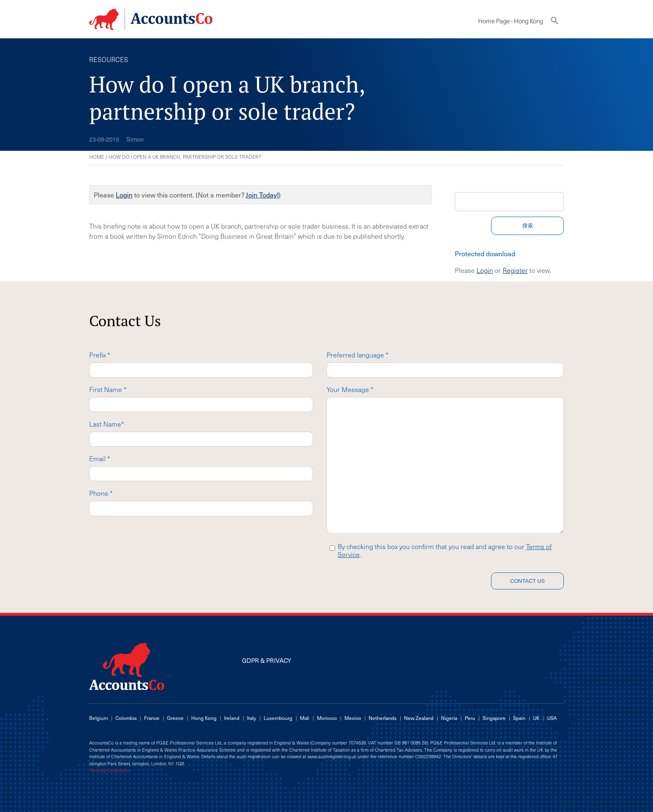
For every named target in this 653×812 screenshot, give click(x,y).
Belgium (98, 718)
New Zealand (419, 718)
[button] (555, 22)
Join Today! (262, 195)
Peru (470, 718)
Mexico (353, 718)
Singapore (494, 718)
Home (97, 157)
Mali (305, 718)
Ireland (232, 718)
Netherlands (383, 718)
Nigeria (449, 718)
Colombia (126, 718)
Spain (519, 718)
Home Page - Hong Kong (511, 21)
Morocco (327, 718)
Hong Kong (204, 718)
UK (536, 718)
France (152, 718)
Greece (175, 718)
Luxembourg (278, 718)
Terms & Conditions (109, 770)
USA (552, 718)
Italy (252, 718)
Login (124, 195)
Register (515, 270)
